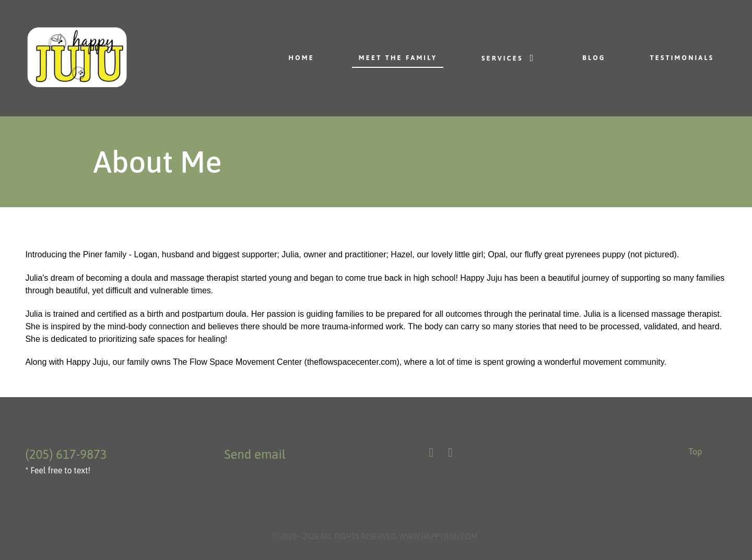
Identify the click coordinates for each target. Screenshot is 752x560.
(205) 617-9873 (66, 454)
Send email (255, 454)
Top (695, 451)
